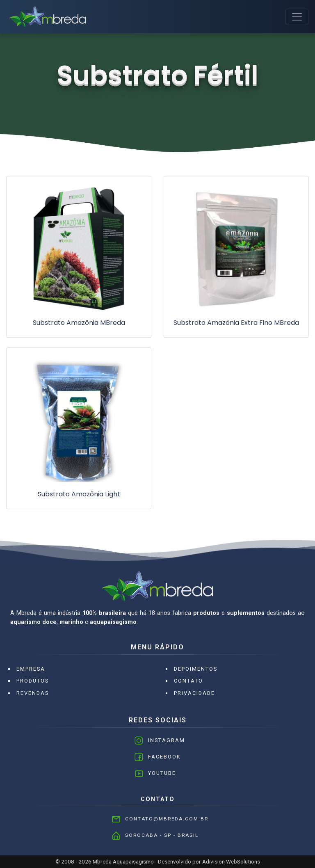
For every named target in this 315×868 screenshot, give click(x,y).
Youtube (162, 773)
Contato (188, 681)
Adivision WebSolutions (231, 861)
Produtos (33, 681)
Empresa (31, 669)
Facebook (164, 757)
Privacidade (194, 693)
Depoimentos (196, 669)
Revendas (33, 693)
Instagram (167, 740)
